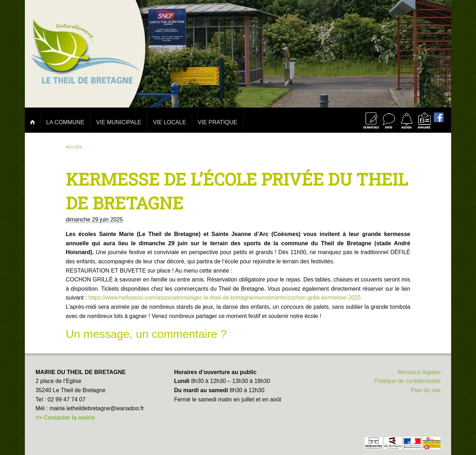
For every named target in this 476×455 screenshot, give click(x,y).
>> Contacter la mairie (65, 418)
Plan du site (426, 390)
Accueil (74, 147)
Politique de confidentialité (407, 381)
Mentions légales (419, 372)
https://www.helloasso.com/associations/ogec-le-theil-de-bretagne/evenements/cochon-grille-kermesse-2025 (225, 298)
